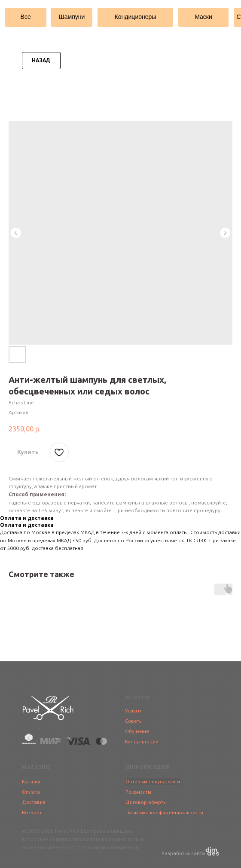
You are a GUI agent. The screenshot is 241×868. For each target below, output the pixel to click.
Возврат (32, 812)
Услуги (133, 711)
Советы (134, 721)
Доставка (34, 802)
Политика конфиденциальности (164, 812)
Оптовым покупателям (153, 781)
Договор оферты (146, 802)
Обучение (137, 731)
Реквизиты (138, 792)
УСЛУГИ (137, 697)
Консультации (142, 741)
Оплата (31, 792)
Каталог (32, 781)
